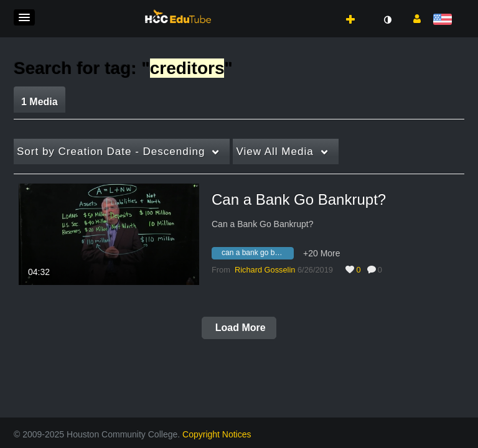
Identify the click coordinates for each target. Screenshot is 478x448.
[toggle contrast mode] (387, 20)
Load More (239, 328)
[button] (24, 17)
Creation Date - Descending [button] (111, 152)
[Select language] (445, 20)
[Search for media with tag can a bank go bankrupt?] (257, 255)
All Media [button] (274, 152)
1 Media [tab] (40, 102)
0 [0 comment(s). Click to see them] (382, 270)
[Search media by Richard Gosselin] (265, 270)
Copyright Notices (217, 434)
